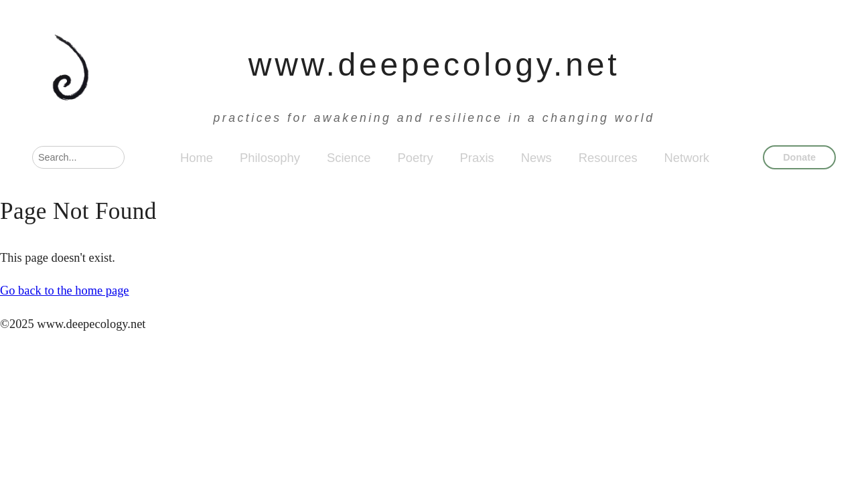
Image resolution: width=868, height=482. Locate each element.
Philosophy (270, 158)
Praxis (477, 158)
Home (197, 158)
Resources (608, 158)
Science (349, 158)
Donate (799, 157)
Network (687, 158)
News (536, 158)
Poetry (415, 158)
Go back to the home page (65, 291)
